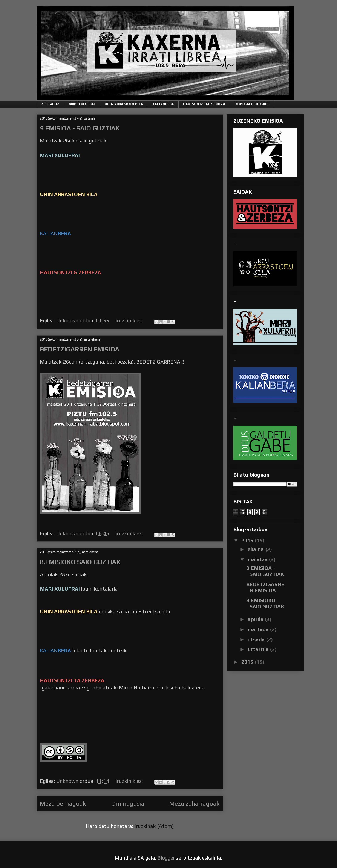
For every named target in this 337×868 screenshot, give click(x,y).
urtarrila (259, 649)
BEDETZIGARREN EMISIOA (80, 349)
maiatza (258, 559)
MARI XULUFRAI (82, 104)
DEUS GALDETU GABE (252, 104)
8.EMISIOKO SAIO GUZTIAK (80, 562)
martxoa (259, 629)
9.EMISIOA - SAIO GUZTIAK (80, 128)
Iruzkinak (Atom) (154, 826)
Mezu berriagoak (63, 803)
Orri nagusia (128, 803)
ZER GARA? (50, 104)
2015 (248, 662)
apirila (256, 619)
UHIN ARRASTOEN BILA (124, 104)
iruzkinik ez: (130, 320)
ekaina (256, 549)
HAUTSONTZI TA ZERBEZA (204, 104)
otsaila (257, 639)
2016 (248, 540)
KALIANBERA (163, 104)
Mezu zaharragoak (195, 803)
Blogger (166, 858)
